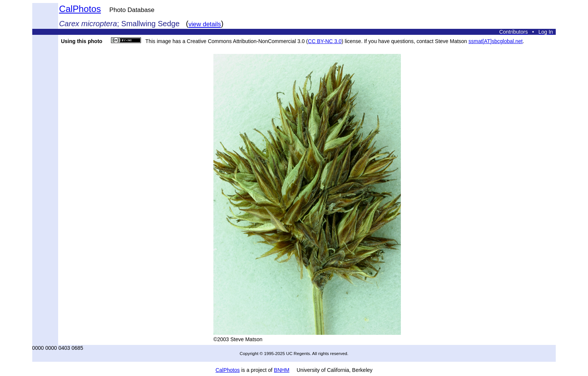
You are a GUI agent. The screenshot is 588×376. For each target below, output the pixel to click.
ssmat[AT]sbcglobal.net (495, 41)
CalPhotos (80, 9)
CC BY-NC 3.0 (325, 41)
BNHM (281, 370)
